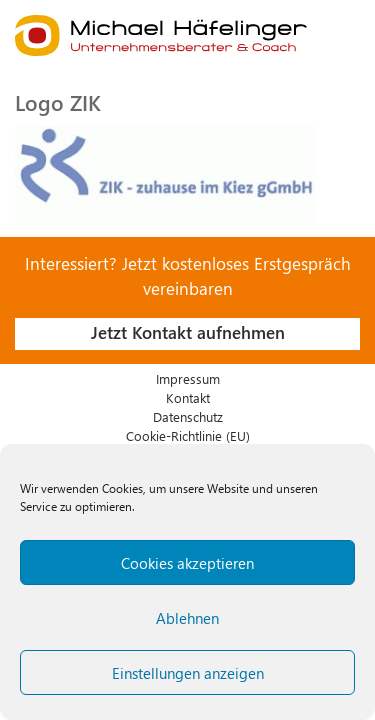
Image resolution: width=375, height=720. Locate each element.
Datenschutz (188, 416)
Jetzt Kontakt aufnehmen (188, 332)
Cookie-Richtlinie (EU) (188, 435)
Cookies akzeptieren (187, 563)
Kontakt (188, 397)
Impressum (188, 378)
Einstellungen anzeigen (188, 673)
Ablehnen (187, 618)
